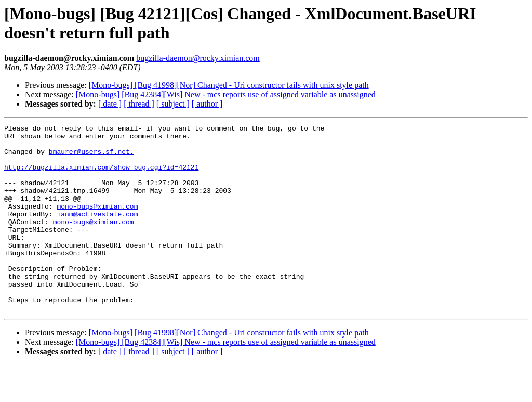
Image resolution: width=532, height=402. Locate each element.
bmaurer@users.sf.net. (91, 158)
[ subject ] (173, 104)
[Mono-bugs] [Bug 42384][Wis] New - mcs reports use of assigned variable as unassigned (226, 94)
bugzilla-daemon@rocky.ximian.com (198, 58)
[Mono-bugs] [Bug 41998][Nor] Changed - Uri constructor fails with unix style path (229, 85)
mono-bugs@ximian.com (97, 223)
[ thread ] (139, 104)
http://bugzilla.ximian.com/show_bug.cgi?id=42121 (101, 176)
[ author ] (207, 104)
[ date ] (110, 104)
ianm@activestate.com (97, 232)
